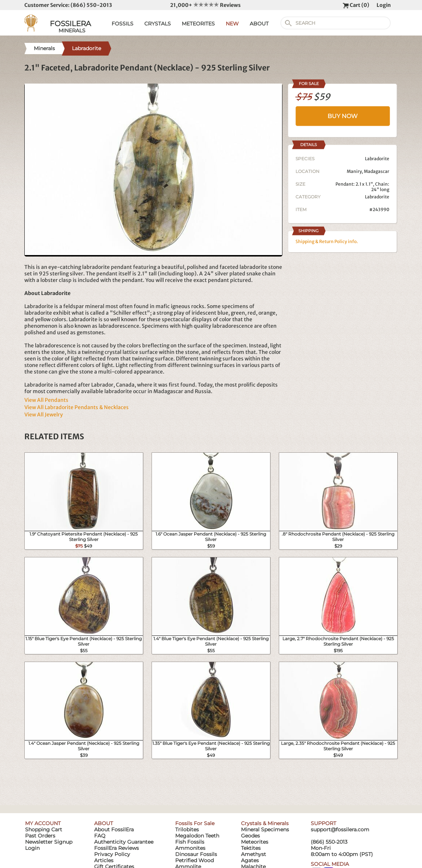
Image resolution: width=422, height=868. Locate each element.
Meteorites (255, 842)
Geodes (250, 836)
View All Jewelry (44, 415)
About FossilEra (114, 829)
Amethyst (254, 854)
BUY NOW (343, 116)
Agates (250, 860)
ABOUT (259, 24)
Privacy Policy (112, 854)
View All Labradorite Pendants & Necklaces (77, 407)
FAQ (100, 836)
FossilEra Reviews (116, 848)
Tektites (251, 848)
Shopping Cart (44, 829)
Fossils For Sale (195, 823)
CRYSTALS (158, 24)
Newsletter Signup (49, 842)
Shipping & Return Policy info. (327, 241)
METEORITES (198, 24)
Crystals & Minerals (265, 823)
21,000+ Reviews (205, 5)
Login (384, 5)
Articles (104, 860)
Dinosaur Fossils (196, 854)
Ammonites (190, 848)
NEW (232, 24)
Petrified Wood (194, 860)
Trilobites (187, 829)
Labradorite (377, 197)
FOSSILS (122, 24)
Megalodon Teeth (197, 836)
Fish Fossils (190, 842)
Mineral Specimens (265, 829)
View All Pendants (46, 400)
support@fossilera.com (340, 829)
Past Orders (40, 836)
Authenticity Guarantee (124, 842)
